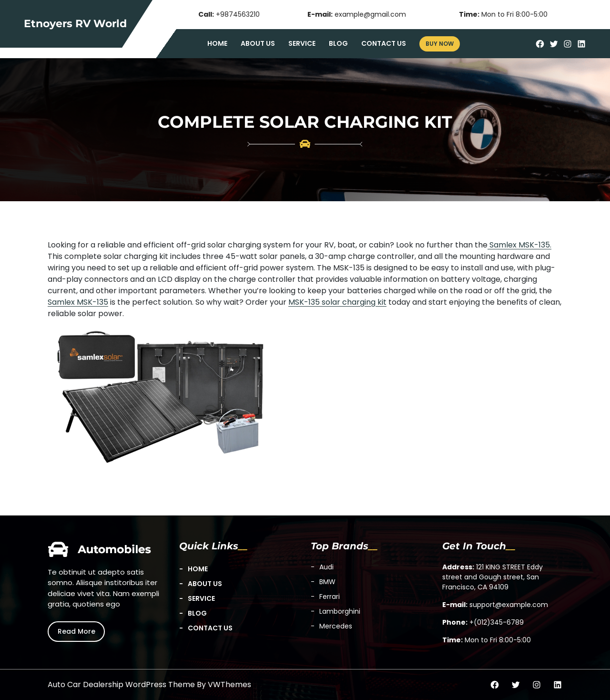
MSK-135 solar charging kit (337, 302)
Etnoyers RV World (75, 24)
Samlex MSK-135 (78, 302)
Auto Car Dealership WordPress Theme (121, 685)
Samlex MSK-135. (519, 245)
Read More (76, 631)
